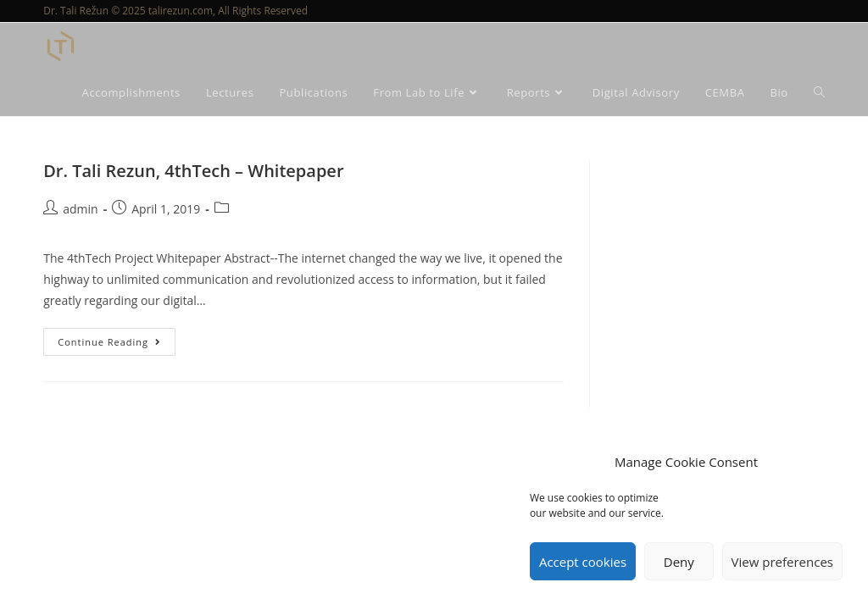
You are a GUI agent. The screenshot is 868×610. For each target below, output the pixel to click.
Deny (679, 562)
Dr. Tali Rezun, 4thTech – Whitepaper (193, 171)
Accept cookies (583, 562)
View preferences (782, 562)
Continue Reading (117, 338)
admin (80, 209)
